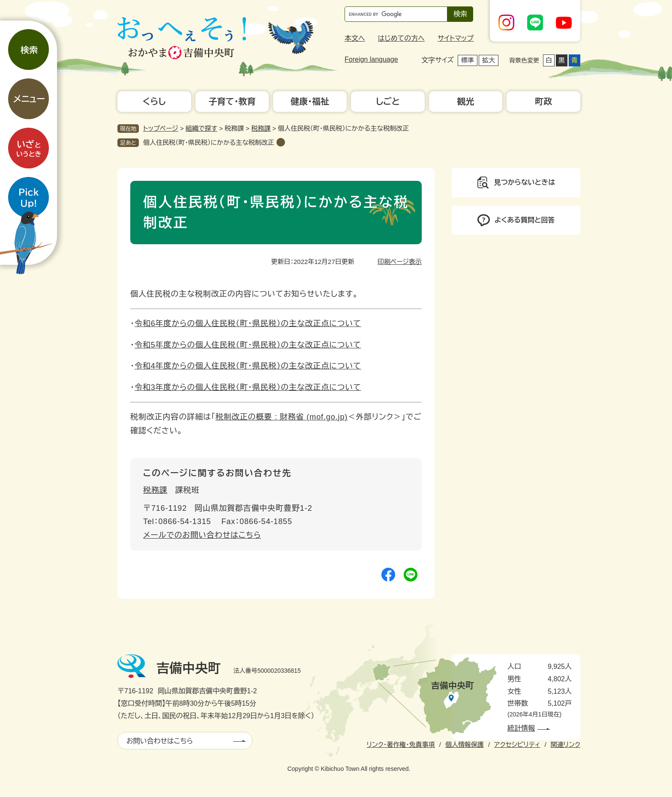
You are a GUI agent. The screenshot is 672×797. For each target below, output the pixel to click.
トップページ (161, 128)
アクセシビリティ (517, 745)
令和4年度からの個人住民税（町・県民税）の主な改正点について (248, 366)
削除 (281, 142)
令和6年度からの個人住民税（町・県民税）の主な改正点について (248, 324)
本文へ (355, 38)
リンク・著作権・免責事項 (400, 745)
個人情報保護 (465, 745)
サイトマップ (456, 38)
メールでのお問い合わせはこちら (202, 535)
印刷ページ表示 (400, 262)
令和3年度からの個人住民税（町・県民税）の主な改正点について (248, 387)
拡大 (489, 60)
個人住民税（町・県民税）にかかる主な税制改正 (209, 142)
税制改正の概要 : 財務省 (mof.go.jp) (282, 417)
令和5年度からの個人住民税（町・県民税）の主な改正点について (248, 345)
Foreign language (371, 59)
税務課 (261, 128)
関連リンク (565, 745)
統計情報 (521, 728)
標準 (468, 60)
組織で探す (201, 128)
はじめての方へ (401, 38)
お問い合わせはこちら (160, 741)
